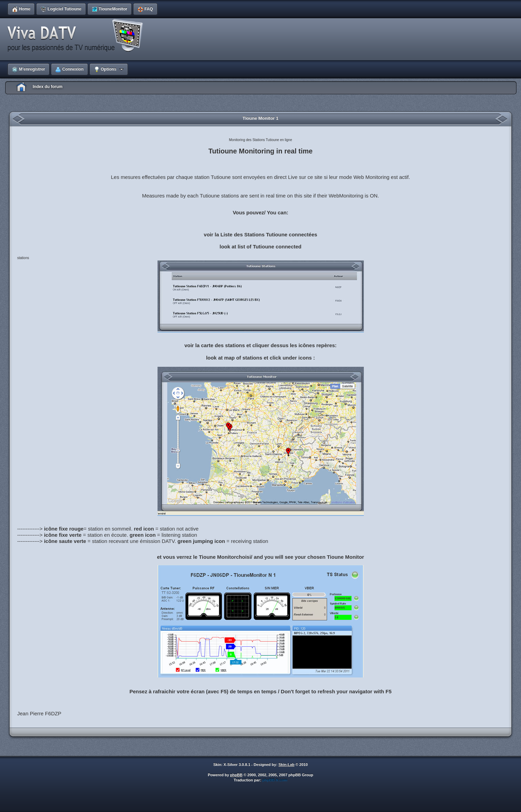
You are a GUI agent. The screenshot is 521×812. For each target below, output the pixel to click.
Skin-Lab (286, 765)
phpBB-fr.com (275, 780)
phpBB (236, 775)
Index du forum (48, 87)
